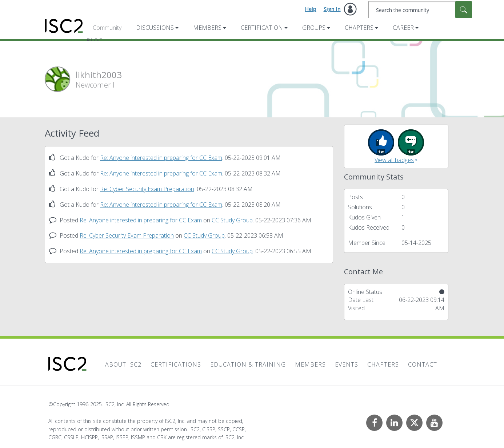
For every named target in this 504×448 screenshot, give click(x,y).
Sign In (332, 9)
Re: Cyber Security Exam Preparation (147, 189)
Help (311, 9)
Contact (423, 364)
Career (403, 28)
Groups (314, 28)
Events (347, 364)
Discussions (155, 28)
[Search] (420, 10)
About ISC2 (123, 364)
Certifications (176, 364)
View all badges (394, 160)
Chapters (359, 28)
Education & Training (248, 364)
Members (207, 28)
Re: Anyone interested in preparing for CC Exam (161, 158)
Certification (262, 28)
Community (107, 28)
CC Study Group (232, 220)
